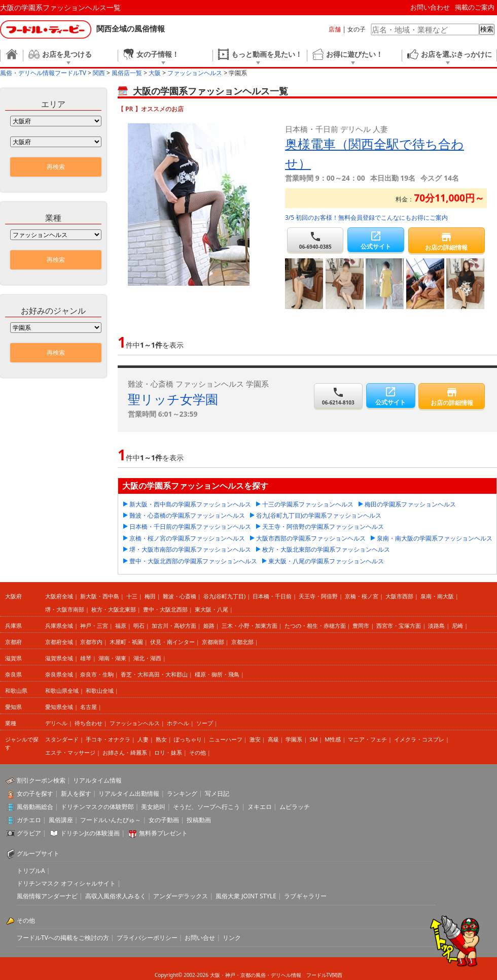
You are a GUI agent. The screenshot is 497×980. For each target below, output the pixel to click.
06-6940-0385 (315, 240)
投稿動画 (199, 820)
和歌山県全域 (62, 690)
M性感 (333, 739)
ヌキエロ (260, 807)
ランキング (182, 793)
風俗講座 (61, 820)
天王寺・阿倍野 (318, 596)
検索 (487, 29)
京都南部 (213, 642)
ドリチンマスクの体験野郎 (97, 807)
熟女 (161, 739)
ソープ (205, 723)
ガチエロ (29, 820)
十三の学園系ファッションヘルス (308, 504)
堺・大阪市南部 (65, 609)
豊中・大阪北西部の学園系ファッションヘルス (193, 561)
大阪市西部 (399, 596)
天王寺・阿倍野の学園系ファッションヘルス (323, 527)
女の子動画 (164, 820)
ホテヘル (178, 723)
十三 (132, 596)
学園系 (294, 739)
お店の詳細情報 (447, 241)
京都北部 (242, 642)
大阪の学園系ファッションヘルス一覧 (60, 7)
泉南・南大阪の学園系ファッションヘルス (435, 538)
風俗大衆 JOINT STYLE (246, 896)
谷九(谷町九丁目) (225, 596)
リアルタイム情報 (97, 780)
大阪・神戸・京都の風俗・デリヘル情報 (256, 975)
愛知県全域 (59, 707)
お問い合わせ (430, 7)
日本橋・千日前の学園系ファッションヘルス (190, 527)
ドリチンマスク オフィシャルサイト (66, 883)
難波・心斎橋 (180, 596)
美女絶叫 (153, 807)
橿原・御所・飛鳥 (217, 674)
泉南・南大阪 (437, 596)
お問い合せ (200, 938)
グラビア (29, 833)
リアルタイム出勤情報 (129, 793)
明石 (139, 626)
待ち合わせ (88, 723)
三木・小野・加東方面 (250, 626)
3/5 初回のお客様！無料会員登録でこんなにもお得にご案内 (366, 217)
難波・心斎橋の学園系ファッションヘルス (187, 515)
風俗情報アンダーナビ (47, 896)
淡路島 (436, 626)
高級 (273, 739)
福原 (121, 626)
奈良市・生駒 (97, 674)
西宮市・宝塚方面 (399, 626)
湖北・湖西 (147, 658)
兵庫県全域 (59, 626)
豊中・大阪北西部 (165, 609)
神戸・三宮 (94, 626)
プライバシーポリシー (147, 938)
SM (313, 739)
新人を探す (76, 793)
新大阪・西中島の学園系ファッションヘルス (190, 504)
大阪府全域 (59, 596)
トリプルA (31, 871)
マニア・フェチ (367, 739)
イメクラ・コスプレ (419, 739)
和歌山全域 (100, 690)
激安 (255, 739)
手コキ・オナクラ (108, 739)
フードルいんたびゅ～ (111, 820)
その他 (198, 752)
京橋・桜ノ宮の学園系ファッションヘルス (187, 538)
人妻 (143, 739)
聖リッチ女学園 (173, 399)
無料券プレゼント (163, 833)
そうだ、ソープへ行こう (206, 807)
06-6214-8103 (339, 396)
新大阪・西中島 (100, 596)
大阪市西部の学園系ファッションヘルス (311, 538)
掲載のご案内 (475, 7)
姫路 (209, 626)
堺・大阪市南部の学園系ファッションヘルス (190, 549)
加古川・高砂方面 (174, 626)
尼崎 (457, 626)
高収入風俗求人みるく (116, 896)
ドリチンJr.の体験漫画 (90, 833)
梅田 (150, 596)
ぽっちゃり (188, 739)
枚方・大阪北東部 (114, 609)
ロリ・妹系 (168, 752)
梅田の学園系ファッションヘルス (410, 504)
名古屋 (88, 707)
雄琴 (86, 658)
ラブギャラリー (305, 896)
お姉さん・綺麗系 (125, 752)
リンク (232, 938)
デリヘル (56, 723)
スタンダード (62, 739)
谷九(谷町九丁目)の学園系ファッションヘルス (319, 515)
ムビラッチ (295, 807)
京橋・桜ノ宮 (362, 596)
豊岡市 (361, 626)
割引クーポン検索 (41, 780)
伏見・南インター (172, 642)
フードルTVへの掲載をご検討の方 (63, 938)
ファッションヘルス (135, 723)
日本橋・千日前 (272, 596)
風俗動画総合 (35, 807)
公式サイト (376, 240)
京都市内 (91, 642)
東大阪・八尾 (211, 609)
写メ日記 (217, 793)
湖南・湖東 (112, 658)
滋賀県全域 (59, 658)
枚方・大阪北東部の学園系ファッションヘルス (326, 549)
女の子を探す (35, 793)
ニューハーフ (226, 739)
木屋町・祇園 (126, 642)
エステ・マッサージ (70, 752)
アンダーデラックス (181, 896)
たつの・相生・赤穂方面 (315, 626)
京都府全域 (59, 642)
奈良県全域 (59, 674)
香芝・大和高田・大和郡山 (154, 674)
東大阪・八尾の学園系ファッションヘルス (326, 561)
